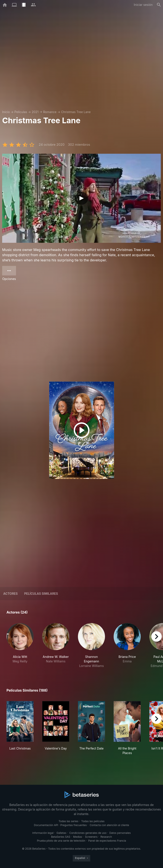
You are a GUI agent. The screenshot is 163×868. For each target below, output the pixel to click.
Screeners (91, 837)
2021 (35, 112)
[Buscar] (159, 5)
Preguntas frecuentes (74, 825)
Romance (50, 112)
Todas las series (68, 821)
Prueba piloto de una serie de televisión (61, 841)
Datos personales (120, 833)
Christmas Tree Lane (76, 112)
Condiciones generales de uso (88, 833)
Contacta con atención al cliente (109, 825)
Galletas (61, 833)
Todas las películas (93, 821)
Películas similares (41, 594)
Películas (21, 112)
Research (106, 837)
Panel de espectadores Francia (107, 841)
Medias (78, 837)
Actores (10, 594)
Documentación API (46, 825)
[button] (20, 646)
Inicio (6, 112)
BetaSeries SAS (61, 837)
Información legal (43, 833)
